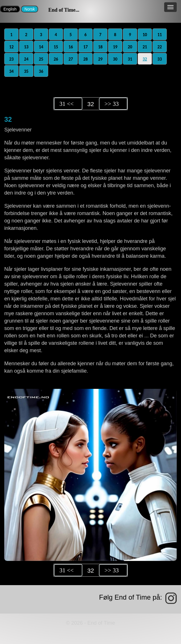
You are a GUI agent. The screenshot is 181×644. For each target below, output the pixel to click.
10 (145, 35)
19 (115, 47)
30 (115, 59)
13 (26, 47)
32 (145, 59)
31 (130, 59)
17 (86, 47)
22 (160, 47)
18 (100, 47)
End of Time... (64, 10)
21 (145, 47)
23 (11, 59)
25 (41, 59)
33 (160, 59)
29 (100, 59)
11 (160, 35)
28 (86, 59)
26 (56, 59)
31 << (67, 104)
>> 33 (112, 104)
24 (26, 59)
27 (71, 59)
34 (11, 71)
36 (41, 71)
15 (56, 47)
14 (41, 47)
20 (130, 47)
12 (11, 47)
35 (26, 71)
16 (71, 47)
